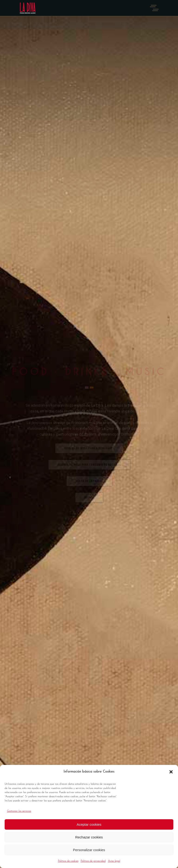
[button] (171, 772)
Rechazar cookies (89, 837)
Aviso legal (114, 861)
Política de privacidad (93, 861)
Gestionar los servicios (19, 811)
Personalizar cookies (89, 850)
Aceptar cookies (89, 824)
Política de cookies (68, 861)
